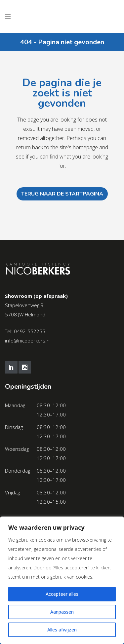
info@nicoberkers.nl (28, 340)
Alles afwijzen (62, 630)
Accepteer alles (62, 594)
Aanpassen (62, 612)
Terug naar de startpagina (62, 194)
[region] (62, 580)
